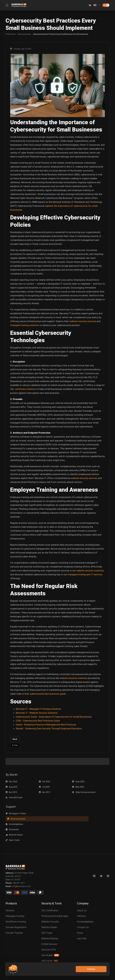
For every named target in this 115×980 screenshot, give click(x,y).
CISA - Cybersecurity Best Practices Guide (38, 721)
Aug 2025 (12, 787)
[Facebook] (94, 855)
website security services (83, 321)
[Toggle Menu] (7, 5)
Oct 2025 (45, 782)
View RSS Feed (14, 798)
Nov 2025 (11, 782)
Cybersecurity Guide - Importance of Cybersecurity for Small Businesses (54, 717)
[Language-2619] (97, 5)
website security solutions (90, 571)
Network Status (47, 819)
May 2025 (78, 787)
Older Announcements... (84, 792)
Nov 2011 (45, 792)
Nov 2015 (11, 792)
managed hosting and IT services (85, 574)
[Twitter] (101, 855)
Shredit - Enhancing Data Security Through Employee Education (49, 728)
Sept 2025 (78, 782)
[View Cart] (90, 5)
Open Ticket (79, 819)
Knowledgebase (81, 813)
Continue (91, 969)
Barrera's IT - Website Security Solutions (37, 713)
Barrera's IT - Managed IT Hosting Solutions (38, 709)
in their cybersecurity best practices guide (44, 694)
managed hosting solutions (25, 325)
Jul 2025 (44, 787)
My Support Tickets (16, 813)
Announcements (24, 34)
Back (15, 739)
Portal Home (11, 34)
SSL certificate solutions (23, 389)
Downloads (12, 819)
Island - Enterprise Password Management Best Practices (46, 725)
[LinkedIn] (108, 855)
